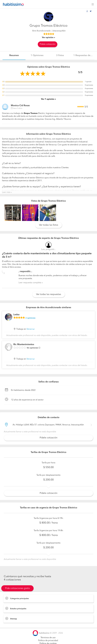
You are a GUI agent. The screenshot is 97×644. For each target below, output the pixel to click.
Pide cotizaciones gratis (17, 588)
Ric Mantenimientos (24, 344)
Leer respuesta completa (30, 283)
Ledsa (16, 315)
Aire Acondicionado (41, 31)
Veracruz (31, 329)
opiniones (30, 318)
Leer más (6, 192)
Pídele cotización (48, 44)
